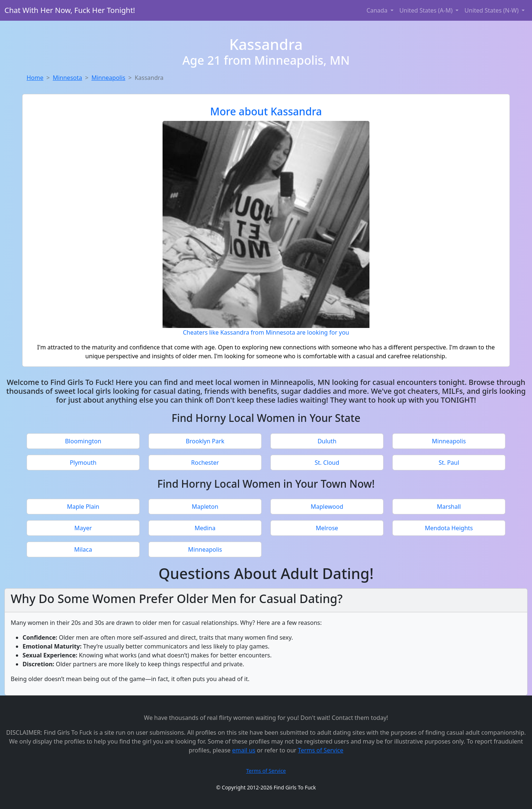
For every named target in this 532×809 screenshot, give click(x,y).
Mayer (83, 528)
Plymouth (83, 463)
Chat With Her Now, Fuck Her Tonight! (70, 10)
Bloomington (83, 441)
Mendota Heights (449, 528)
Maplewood (327, 507)
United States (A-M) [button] (427, 10)
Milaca (83, 549)
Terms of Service (320, 750)
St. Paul (449, 463)
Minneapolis (108, 78)
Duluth (327, 441)
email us (244, 750)
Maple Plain (83, 507)
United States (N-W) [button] (492, 10)
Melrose (327, 528)
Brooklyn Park (205, 441)
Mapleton (205, 507)
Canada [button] (378, 10)
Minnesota (68, 78)
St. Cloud (327, 463)
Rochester (205, 463)
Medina (205, 528)
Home (35, 78)
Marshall (449, 507)
